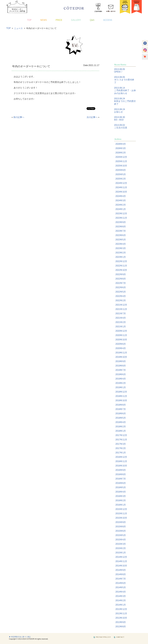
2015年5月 (121, 535)
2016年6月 (121, 483)
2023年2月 (121, 253)
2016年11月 (121, 461)
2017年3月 (121, 444)
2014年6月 (121, 583)
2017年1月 (121, 453)
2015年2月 (121, 548)
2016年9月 (121, 470)
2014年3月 (121, 596)
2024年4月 (121, 196)
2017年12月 (121, 435)
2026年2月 (121, 153)
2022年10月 (121, 270)
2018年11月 (121, 396)
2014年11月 (121, 561)
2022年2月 (121, 300)
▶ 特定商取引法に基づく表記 (20, 637)
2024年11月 (121, 187)
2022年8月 (121, 279)
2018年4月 (121, 422)
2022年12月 (121, 261)
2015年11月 (121, 514)
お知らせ (118, 112)
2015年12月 (121, 509)
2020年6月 (121, 344)
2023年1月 (121, 257)
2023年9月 (121, 222)
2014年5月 (121, 587)
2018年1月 (121, 431)
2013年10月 (121, 618)
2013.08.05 (120, 69)
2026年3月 (121, 148)
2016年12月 (121, 457)
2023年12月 (121, 214)
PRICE (59, 20)
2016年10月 (121, 466)
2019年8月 (121, 366)
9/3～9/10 (119, 120)
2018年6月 (121, 414)
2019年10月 (121, 357)
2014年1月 (121, 605)
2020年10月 (121, 340)
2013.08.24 (120, 99)
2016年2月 (121, 500)
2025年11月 (121, 161)
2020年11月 (121, 335)
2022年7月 (121, 283)
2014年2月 (121, 600)
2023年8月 (121, 227)
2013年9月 (121, 622)
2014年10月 (121, 566)
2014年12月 (121, 557)
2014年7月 (121, 579)
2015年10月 (121, 518)
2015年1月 (121, 553)
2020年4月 (121, 348)
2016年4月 (121, 492)
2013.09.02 (120, 125)
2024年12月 (121, 183)
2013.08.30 (120, 117)
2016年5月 (121, 487)
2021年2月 (121, 322)
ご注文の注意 (121, 128)
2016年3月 (121, 496)
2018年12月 (121, 392)
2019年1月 (121, 387)
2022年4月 (121, 296)
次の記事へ (92, 117)
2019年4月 (121, 379)
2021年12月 (121, 305)
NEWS (44, 20)
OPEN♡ (118, 72)
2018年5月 (121, 418)
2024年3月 (121, 200)
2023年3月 (121, 248)
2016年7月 (121, 479)
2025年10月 (121, 166)
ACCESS (108, 20)
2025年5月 (121, 174)
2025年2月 (121, 179)
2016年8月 (121, 474)
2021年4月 (121, 318)
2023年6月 (121, 235)
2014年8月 (121, 574)
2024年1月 (121, 209)
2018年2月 (121, 427)
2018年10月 (121, 400)
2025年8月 (121, 170)
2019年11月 (121, 353)
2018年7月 (121, 409)
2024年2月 (121, 205)
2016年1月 (121, 505)
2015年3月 (121, 544)
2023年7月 (121, 231)
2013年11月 (121, 613)
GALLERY (76, 20)
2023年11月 (121, 218)
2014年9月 (121, 570)
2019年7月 (121, 370)
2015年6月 (121, 531)
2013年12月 (121, 609)
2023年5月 (121, 240)
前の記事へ (19, 117)
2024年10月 (121, 192)
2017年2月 (121, 448)
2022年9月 (121, 274)
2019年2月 (121, 383)
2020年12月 (121, 331)
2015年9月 (121, 522)
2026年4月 (121, 144)
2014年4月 (121, 592)
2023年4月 (121, 244)
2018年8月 (121, 405)
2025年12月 (121, 157)
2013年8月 (121, 627)
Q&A (92, 20)
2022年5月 (121, 292)
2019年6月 (121, 374)
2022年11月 (121, 266)
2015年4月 (121, 540)
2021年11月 (121, 309)
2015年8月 (121, 527)
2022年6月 (121, 287)
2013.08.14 (120, 88)
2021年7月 (121, 314)
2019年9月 (121, 361)
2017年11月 (121, 440)
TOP (29, 20)
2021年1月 (121, 327)
